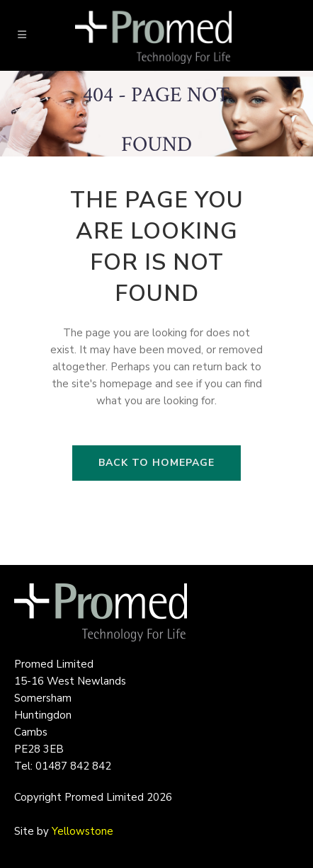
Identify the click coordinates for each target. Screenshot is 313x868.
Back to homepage (156, 463)
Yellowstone (82, 831)
